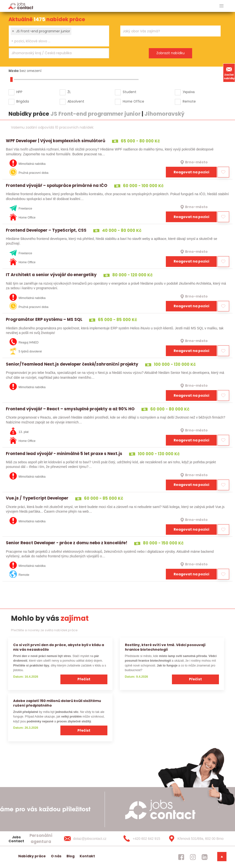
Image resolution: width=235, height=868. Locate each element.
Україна (189, 92)
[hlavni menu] (221, 6)
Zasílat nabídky (229, 73)
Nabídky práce (32, 856)
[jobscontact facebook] (181, 857)
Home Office (133, 101)
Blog (70, 856)
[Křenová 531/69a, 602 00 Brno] (194, 839)
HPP (19, 92)
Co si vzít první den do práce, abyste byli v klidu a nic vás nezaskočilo (59, 647)
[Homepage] (21, 6)
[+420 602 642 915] (142, 839)
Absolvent (76, 101)
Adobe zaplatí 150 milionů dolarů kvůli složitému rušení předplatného (57, 703)
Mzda (14, 71)
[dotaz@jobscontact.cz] (90, 839)
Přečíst (84, 679)
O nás (56, 856)
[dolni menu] (222, 857)
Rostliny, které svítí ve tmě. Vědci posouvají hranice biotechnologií (165, 647)
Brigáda (23, 101)
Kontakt (87, 856)
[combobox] (59, 36)
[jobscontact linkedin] (205, 857)
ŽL (69, 92)
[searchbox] (56, 41)
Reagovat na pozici (191, 172)
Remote (189, 101)
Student (130, 92)
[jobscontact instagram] (193, 857)
